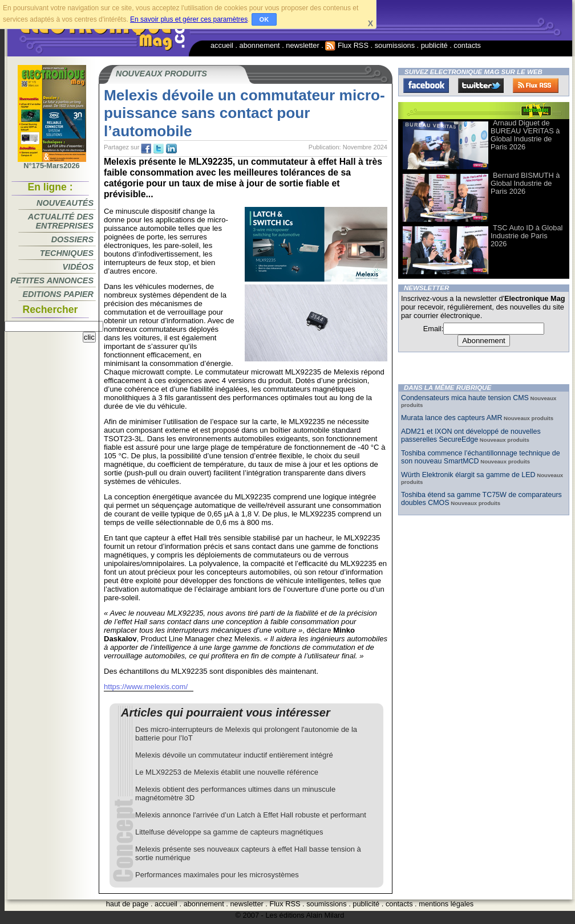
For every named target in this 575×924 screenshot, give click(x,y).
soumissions (395, 45)
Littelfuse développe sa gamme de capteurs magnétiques (229, 832)
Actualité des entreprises (61, 221)
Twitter (481, 86)
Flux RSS (347, 45)
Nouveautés (65, 203)
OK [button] (264, 19)
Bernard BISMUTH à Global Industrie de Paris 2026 (525, 183)
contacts (467, 45)
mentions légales (446, 904)
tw (159, 149)
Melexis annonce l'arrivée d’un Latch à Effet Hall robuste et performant (251, 815)
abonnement (260, 45)
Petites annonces (52, 280)
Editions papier (58, 294)
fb (146, 149)
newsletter (302, 45)
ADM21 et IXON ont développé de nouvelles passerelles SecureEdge (471, 435)
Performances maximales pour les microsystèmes (217, 875)
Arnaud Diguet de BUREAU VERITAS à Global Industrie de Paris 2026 (525, 135)
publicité (434, 45)
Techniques (67, 253)
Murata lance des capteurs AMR (452, 418)
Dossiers (72, 239)
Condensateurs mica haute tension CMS (465, 398)
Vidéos (78, 267)
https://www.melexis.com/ (146, 687)
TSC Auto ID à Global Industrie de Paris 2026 (527, 236)
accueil (222, 45)
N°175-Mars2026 (52, 162)
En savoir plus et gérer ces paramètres (189, 19)
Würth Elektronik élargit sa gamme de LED (468, 475)
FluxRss (536, 86)
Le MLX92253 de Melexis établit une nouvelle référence (227, 772)
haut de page (127, 904)
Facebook (426, 86)
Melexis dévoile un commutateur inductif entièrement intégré (234, 755)
